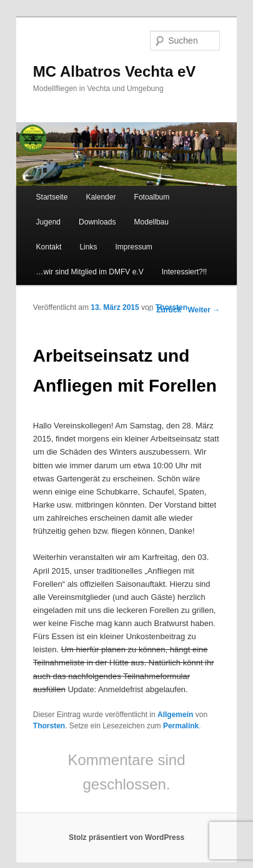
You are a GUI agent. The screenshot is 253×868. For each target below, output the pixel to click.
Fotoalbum (152, 197)
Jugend (48, 222)
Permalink (181, 726)
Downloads (97, 222)
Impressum (134, 247)
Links (88, 247)
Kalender (101, 197)
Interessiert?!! (185, 272)
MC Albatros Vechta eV (115, 71)
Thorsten (171, 307)
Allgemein (175, 715)
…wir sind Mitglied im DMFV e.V (90, 272)
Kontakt (49, 247)
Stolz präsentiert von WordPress (126, 837)
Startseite (52, 197)
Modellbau (151, 222)
